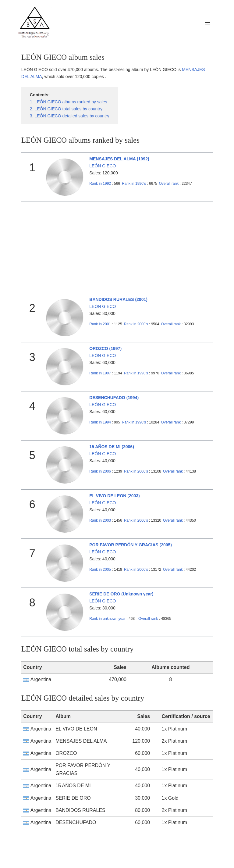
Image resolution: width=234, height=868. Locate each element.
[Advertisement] (117, 248)
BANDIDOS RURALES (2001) (118, 299)
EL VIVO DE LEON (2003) (114, 496)
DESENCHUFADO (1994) (114, 398)
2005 (100, 570)
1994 (100, 422)
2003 (100, 520)
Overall (169, 184)
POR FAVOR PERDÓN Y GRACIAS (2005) (131, 545)
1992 (100, 184)
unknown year (107, 619)
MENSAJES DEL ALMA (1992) (119, 159)
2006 (100, 471)
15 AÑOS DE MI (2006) (112, 447)
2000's (136, 324)
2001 (100, 324)
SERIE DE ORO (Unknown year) (121, 594)
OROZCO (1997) (105, 348)
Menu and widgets (208, 31)
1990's (134, 184)
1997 (100, 373)
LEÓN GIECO (103, 166)
